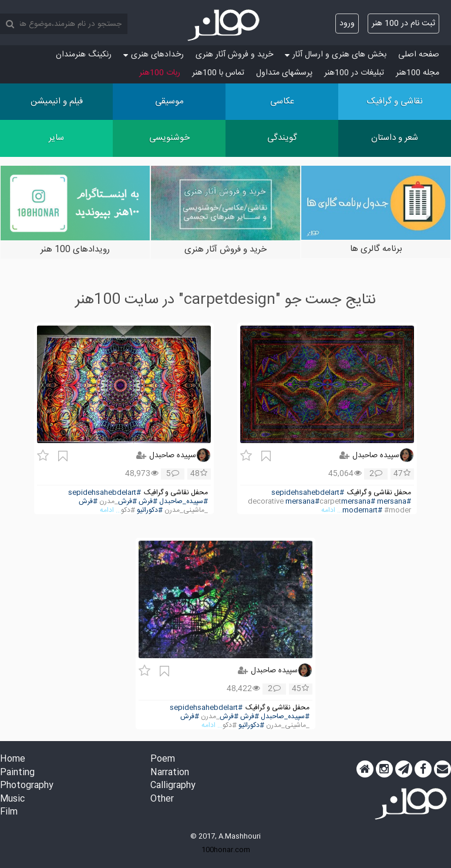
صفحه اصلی (419, 55)
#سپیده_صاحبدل (184, 502)
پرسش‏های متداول (284, 73)
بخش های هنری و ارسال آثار (336, 55)
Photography (27, 786)
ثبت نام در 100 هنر (403, 24)
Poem (163, 760)
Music (12, 800)
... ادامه (332, 510)
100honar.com (226, 850)
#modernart (362, 510)
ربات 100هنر (160, 73)
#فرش (148, 502)
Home (13, 760)
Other (162, 800)
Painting (17, 773)
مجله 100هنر (418, 73)
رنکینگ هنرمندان (84, 55)
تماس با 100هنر (218, 73)
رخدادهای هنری (154, 55)
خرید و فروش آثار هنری (234, 55)
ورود (347, 24)
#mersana (394, 502)
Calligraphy (173, 786)
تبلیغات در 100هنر (354, 73)
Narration (170, 773)
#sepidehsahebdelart (308, 493)
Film (9, 812)
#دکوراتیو (150, 510)
